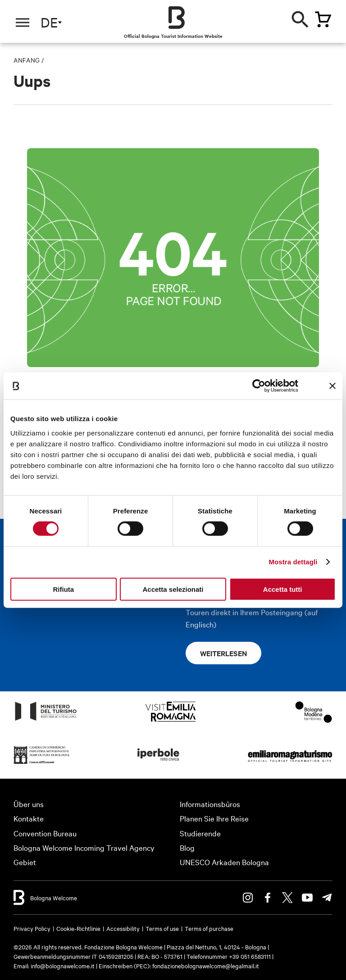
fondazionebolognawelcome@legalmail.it (206, 966)
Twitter (287, 898)
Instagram (248, 898)
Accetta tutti (283, 589)
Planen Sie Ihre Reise (214, 818)
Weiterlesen (223, 653)
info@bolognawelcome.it (63, 966)
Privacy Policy (32, 928)
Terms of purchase (209, 928)
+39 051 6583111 (250, 956)
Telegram (327, 898)
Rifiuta (63, 589)
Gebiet (25, 862)
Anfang (27, 60)
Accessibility (123, 928)
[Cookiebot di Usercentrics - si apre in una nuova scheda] (259, 386)
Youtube (307, 898)
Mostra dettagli (293, 562)
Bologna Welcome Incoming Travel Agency (84, 847)
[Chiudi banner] (332, 386)
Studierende (200, 833)
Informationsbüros (210, 804)
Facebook (268, 898)
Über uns (29, 804)
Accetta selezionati (173, 589)
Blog (187, 847)
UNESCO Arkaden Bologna (224, 862)
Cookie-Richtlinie (78, 928)
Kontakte (29, 818)
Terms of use (162, 928)
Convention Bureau (45, 833)
